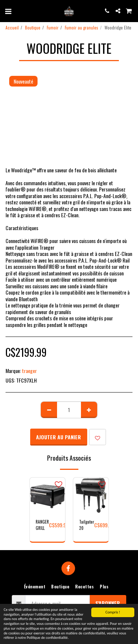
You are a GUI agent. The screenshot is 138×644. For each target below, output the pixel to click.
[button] (8, 11)
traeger (29, 371)
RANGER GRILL (42, 525)
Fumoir (53, 28)
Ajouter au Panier (59, 437)
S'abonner (108, 603)
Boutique (33, 28)
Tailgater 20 (87, 525)
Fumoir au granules (82, 28)
